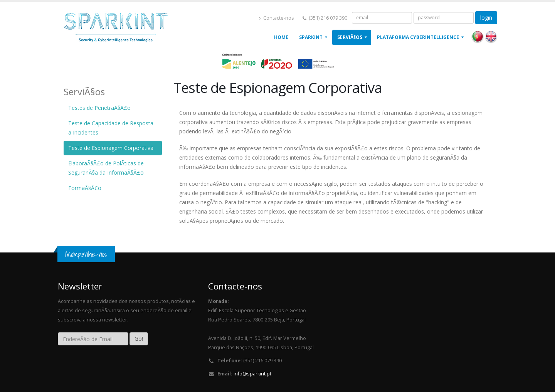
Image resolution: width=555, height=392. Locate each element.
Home (281, 37)
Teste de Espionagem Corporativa (111, 148)
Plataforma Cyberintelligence (418, 37)
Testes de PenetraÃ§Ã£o (99, 108)
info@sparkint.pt (252, 374)
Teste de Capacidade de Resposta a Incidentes (111, 128)
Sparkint (311, 37)
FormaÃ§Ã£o (85, 188)
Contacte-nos (277, 18)
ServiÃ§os (350, 37)
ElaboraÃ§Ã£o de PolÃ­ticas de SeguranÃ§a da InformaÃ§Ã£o (106, 168)
